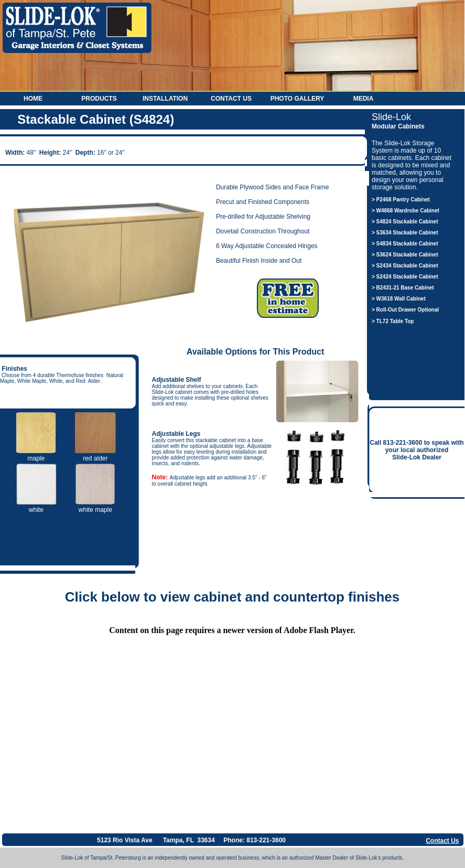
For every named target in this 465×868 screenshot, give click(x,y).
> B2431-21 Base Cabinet (403, 288)
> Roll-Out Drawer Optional (405, 310)
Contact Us (231, 99)
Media (364, 99)
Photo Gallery (298, 99)
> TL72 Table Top (393, 321)
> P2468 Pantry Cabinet (401, 200)
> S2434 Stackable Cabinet (405, 266)
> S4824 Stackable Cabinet (405, 222)
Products (99, 99)
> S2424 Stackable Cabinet (405, 277)
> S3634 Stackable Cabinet (405, 233)
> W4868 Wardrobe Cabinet (405, 211)
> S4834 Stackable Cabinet (405, 244)
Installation (165, 99)
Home (33, 99)
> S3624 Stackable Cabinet (405, 255)
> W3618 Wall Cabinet (399, 299)
